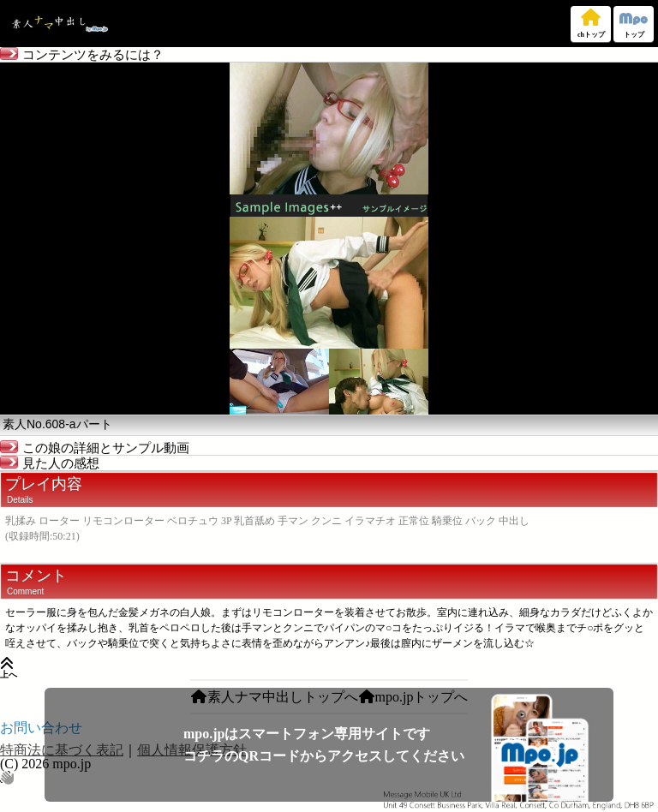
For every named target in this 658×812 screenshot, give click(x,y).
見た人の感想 (50, 463)
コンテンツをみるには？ (82, 55)
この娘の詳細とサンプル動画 (95, 448)
